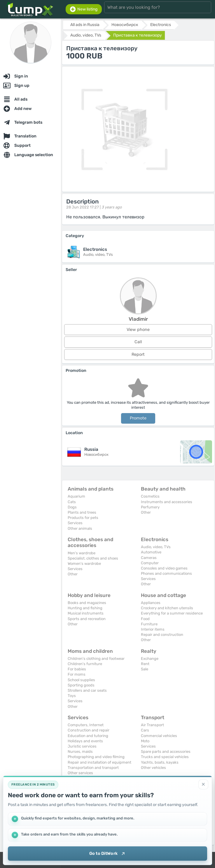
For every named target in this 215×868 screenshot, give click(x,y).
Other (146, 512)
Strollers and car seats (87, 690)
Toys (72, 696)
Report (138, 354)
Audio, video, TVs (156, 547)
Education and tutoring (88, 736)
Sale (145, 669)
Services (75, 523)
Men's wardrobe (82, 553)
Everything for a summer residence (172, 613)
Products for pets (83, 518)
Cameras (149, 558)
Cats (72, 502)
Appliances (151, 603)
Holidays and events (85, 741)
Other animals (80, 528)
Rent (145, 664)
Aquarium (76, 496)
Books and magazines (87, 603)
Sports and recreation (87, 619)
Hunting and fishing (85, 608)
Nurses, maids (80, 751)
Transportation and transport (93, 768)
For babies (77, 669)
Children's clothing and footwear (96, 659)
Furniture (149, 624)
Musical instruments (86, 613)
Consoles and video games (164, 568)
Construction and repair (89, 730)
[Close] (203, 784)
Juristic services (82, 746)
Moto (145, 741)
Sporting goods (81, 685)
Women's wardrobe (84, 564)
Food (145, 619)
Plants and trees (82, 512)
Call (138, 342)
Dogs (72, 507)
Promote (138, 418)
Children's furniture (85, 664)
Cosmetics (150, 496)
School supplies (81, 680)
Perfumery (150, 507)
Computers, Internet (86, 725)
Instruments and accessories (167, 502)
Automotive (151, 552)
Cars (145, 730)
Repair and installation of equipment (99, 762)
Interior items (153, 629)
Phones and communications (166, 573)
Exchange (150, 659)
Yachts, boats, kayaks (160, 762)
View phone (138, 330)
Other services (80, 773)
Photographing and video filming (96, 757)
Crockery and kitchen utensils (167, 608)
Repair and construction (162, 635)
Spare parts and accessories (166, 751)
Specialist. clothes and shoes (93, 558)
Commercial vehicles (159, 736)
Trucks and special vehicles (165, 757)
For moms (77, 674)
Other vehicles (153, 768)
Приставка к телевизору (138, 35)
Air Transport (152, 725)
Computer (150, 563)
